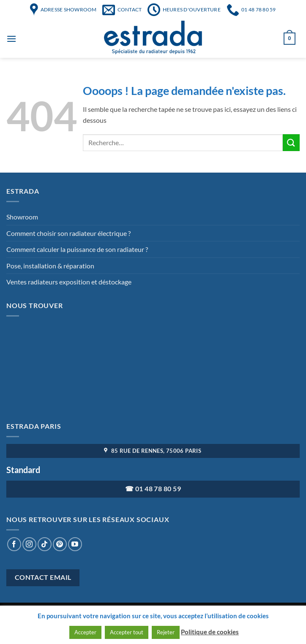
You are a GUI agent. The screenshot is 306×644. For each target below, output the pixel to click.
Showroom (22, 217)
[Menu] (11, 39)
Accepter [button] (85, 632)
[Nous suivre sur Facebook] (14, 544)
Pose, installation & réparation (50, 266)
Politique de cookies (210, 632)
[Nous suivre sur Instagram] (29, 544)
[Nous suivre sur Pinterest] (60, 544)
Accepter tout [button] (127, 632)
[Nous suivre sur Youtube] (75, 544)
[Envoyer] (291, 142)
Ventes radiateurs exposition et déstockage (69, 282)
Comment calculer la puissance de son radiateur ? (77, 249)
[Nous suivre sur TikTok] (45, 544)
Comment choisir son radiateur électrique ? (68, 233)
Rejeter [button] (166, 632)
